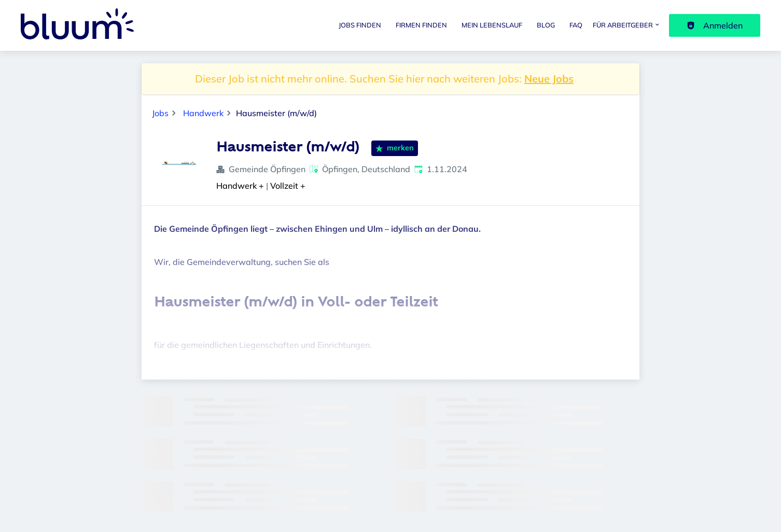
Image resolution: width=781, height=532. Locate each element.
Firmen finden (421, 25)
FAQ (576, 25)
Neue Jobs (549, 79)
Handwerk (203, 113)
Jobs (160, 113)
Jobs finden (360, 25)
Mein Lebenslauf (492, 25)
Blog (546, 25)
